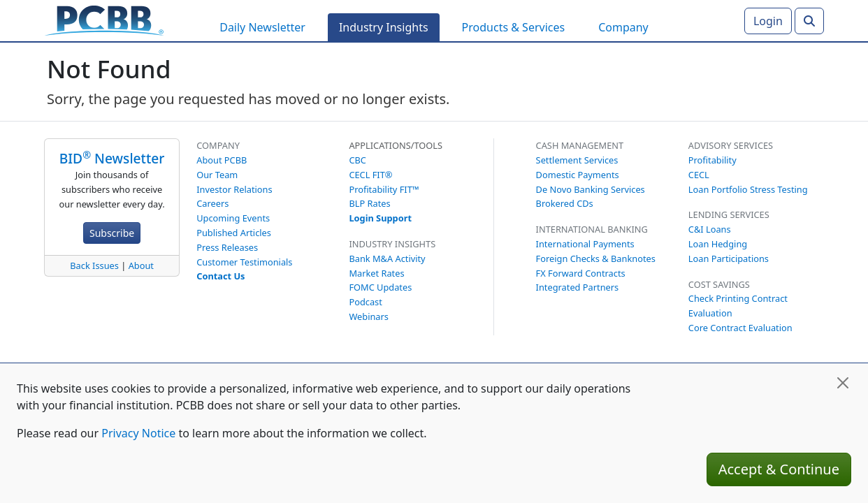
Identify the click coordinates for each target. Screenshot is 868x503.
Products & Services (514, 27)
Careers (212, 203)
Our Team (217, 175)
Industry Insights (384, 27)
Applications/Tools (396, 145)
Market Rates (376, 273)
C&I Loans (710, 229)
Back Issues (94, 265)
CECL (699, 175)
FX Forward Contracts (581, 273)
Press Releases (227, 247)
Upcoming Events (233, 218)
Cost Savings (719, 284)
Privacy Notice (138, 433)
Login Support (380, 218)
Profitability (713, 160)
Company (623, 27)
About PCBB (222, 160)
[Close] (843, 383)
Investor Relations (234, 189)
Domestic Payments (578, 175)
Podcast (365, 302)
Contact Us (220, 276)
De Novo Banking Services (591, 189)
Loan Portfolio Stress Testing (748, 189)
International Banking (592, 229)
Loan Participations (729, 258)
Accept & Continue (779, 469)
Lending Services (729, 214)
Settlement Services (577, 160)
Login (768, 21)
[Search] (809, 21)
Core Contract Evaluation (740, 328)
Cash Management (580, 145)
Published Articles (234, 233)
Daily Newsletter (262, 27)
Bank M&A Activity (387, 258)
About (141, 265)
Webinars (369, 316)
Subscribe (112, 233)
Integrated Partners (578, 287)
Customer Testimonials (244, 262)
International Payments (585, 244)
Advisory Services (731, 145)
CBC (357, 160)
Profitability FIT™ (384, 189)
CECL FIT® (370, 175)
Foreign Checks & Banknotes (596, 258)
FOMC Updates (380, 287)
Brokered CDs (565, 203)
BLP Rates (369, 203)
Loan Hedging (718, 244)
